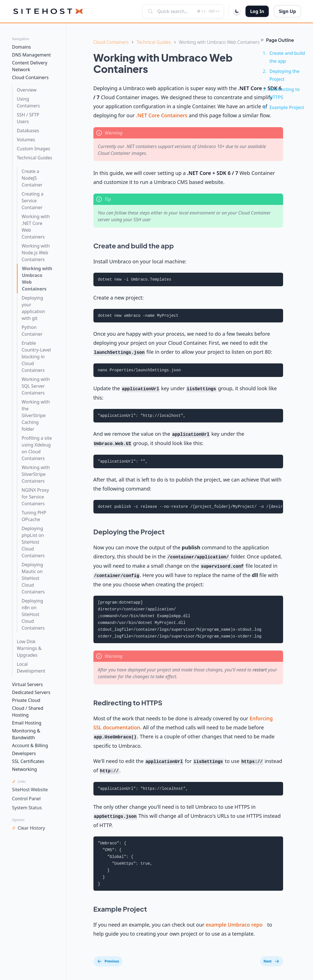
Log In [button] (257, 11)
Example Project (287, 107)
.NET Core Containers (162, 115)
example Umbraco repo (234, 925)
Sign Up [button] (287, 11)
